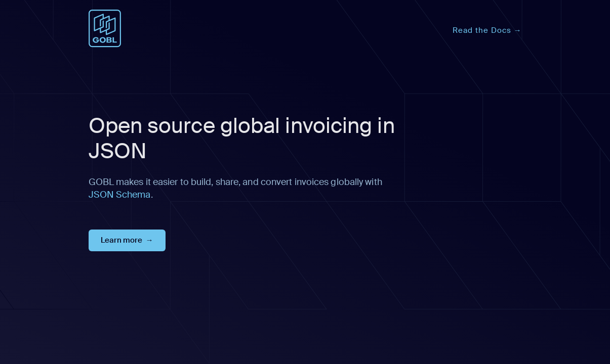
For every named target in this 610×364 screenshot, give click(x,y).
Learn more (122, 240)
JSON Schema (120, 195)
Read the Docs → (487, 30)
